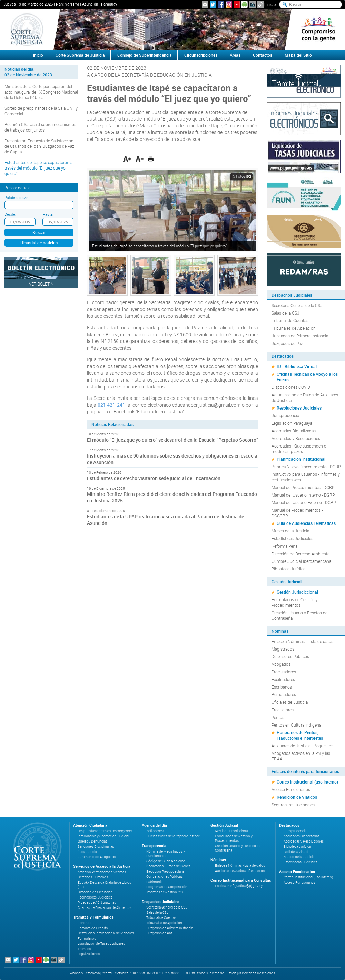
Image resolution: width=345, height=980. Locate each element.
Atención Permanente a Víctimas (102, 872)
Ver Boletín (41, 284)
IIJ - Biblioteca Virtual (297, 366)
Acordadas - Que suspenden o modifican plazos (299, 449)
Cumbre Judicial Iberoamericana (301, 561)
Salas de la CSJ (285, 313)
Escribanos (282, 687)
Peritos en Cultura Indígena (296, 725)
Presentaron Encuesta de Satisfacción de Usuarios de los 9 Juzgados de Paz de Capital (39, 146)
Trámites (84, 949)
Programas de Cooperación (167, 887)
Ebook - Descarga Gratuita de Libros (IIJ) (104, 885)
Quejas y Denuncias (92, 841)
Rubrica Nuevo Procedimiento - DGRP (306, 467)
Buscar (39, 232)
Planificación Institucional (301, 459)
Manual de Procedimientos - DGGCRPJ (297, 513)
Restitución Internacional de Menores (106, 933)
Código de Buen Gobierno (166, 861)
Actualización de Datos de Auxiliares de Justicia (305, 397)
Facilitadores (283, 679)
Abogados (281, 664)
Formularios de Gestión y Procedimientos (295, 602)
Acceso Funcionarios (291, 789)
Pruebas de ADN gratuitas (97, 902)
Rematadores (284, 694)
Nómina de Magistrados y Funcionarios (166, 854)
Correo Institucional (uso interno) (307, 782)
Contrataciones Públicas (164, 877)
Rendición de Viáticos (297, 797)
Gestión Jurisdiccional (297, 592)
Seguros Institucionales (293, 805)
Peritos (278, 717)
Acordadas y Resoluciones (296, 438)
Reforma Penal (285, 546)
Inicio (271, 4)
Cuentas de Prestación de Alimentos (105, 908)
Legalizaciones (89, 954)
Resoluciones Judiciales (299, 408)
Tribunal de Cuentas (290, 320)
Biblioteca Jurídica (288, 569)
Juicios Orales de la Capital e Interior (173, 836)
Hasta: (48, 214)
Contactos (263, 55)
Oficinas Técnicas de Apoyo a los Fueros (307, 377)
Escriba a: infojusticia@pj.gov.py (239, 886)
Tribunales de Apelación (294, 328)
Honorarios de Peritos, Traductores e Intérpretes (300, 735)
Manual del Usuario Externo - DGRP (304, 502)
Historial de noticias (39, 243)
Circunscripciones (201, 55)
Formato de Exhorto (93, 928)
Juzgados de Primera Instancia (300, 336)
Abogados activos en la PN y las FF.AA (301, 756)
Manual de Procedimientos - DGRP (303, 487)
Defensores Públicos (290, 656)
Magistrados (283, 649)
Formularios (87, 938)
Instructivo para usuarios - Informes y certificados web (306, 477)
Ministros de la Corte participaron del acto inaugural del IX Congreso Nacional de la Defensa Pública (41, 92)
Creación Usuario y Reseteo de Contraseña (299, 615)
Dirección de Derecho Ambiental (301, 554)
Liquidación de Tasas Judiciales (101, 944)
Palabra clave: (16, 197)
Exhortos (85, 923)
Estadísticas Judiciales (292, 538)
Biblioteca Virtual (296, 852)
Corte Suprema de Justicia (80, 55)
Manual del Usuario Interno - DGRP (303, 495)
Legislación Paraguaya (292, 423)
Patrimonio (155, 882)
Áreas (235, 55)
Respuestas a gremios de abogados (105, 831)
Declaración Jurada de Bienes (168, 866)
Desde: (10, 214)
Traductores (283, 710)
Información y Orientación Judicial (103, 836)
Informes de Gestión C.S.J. (166, 892)
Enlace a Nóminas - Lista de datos (302, 641)
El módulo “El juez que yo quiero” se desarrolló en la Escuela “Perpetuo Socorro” (172, 440)
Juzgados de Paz (287, 343)
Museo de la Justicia (290, 531)
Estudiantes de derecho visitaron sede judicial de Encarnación (154, 478)
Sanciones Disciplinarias (96, 847)
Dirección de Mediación (95, 892)
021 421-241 (112, 405)
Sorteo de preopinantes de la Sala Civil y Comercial (41, 111)
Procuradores (284, 672)
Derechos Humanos (93, 877)
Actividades (155, 831)
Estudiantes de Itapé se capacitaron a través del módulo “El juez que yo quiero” (38, 168)
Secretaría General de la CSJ (297, 305)
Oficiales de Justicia (290, 702)
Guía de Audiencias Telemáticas (306, 523)
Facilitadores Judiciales (95, 897)
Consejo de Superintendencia (145, 55)
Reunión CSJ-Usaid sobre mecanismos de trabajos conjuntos (40, 127)
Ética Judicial (87, 852)
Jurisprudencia (285, 415)
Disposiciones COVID (291, 387)
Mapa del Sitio (298, 55)
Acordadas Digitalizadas (294, 431)
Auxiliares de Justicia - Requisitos (302, 746)
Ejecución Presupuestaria (165, 871)
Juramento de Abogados (97, 857)
